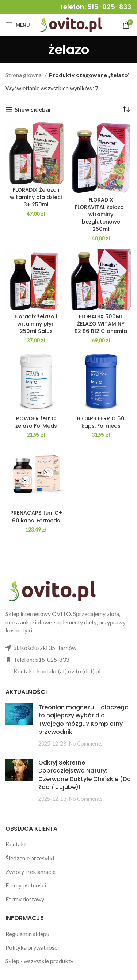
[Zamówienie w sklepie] (126, 109)
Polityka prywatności (32, 947)
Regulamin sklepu (27, 934)
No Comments (86, 744)
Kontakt (16, 844)
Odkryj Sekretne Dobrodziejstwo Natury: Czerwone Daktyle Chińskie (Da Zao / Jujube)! (85, 775)
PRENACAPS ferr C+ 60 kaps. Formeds (36, 517)
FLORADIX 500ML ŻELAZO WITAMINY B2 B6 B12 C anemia (101, 324)
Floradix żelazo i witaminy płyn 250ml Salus (36, 324)
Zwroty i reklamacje (31, 872)
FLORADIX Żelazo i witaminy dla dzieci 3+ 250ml (36, 197)
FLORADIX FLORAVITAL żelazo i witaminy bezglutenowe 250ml (101, 215)
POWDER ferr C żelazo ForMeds (36, 422)
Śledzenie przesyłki (30, 858)
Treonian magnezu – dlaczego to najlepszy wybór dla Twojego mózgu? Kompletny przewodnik (83, 720)
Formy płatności (26, 885)
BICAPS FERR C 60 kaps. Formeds (101, 422)
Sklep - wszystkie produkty (39, 961)
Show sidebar (33, 110)
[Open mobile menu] (18, 25)
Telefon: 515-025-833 (95, 7)
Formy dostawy (25, 899)
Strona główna (24, 75)
